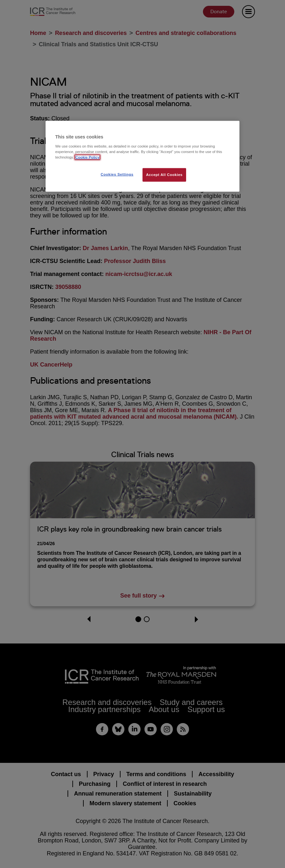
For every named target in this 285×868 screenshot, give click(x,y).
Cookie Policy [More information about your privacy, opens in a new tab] (87, 157)
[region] (142, 156)
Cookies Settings (117, 174)
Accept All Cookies (164, 175)
